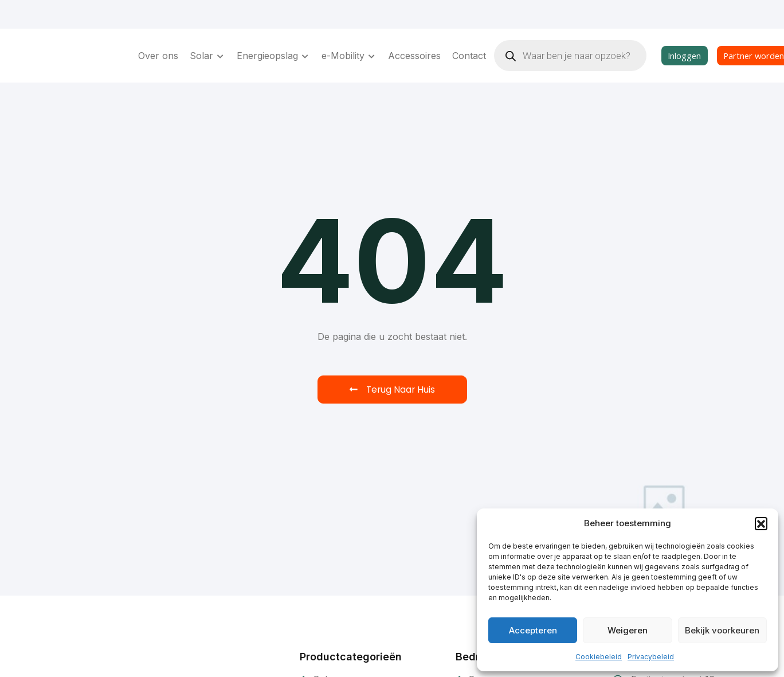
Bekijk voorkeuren (722, 630)
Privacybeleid (651, 657)
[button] (761, 523)
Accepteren (533, 630)
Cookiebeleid (599, 657)
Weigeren (628, 630)
